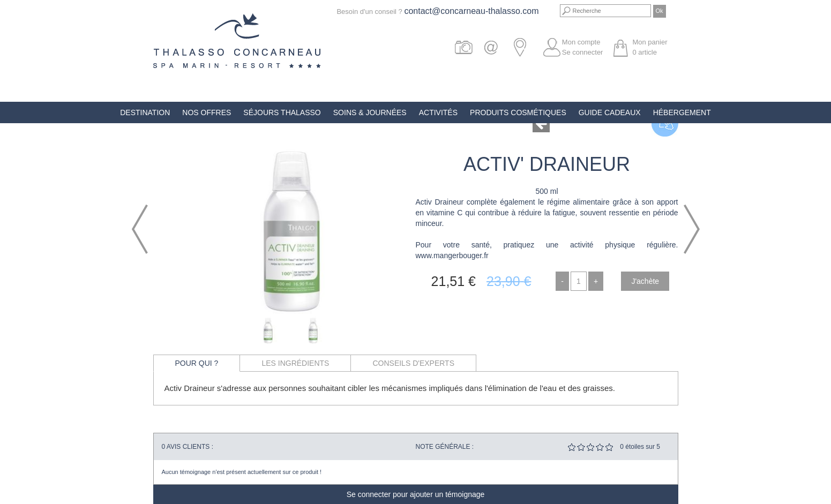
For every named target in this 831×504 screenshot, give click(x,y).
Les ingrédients (295, 363)
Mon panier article (650, 47)
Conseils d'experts (413, 363)
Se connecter (583, 52)
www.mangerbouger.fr (452, 255)
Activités (438, 112)
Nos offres (207, 112)
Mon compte (581, 42)
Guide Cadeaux (610, 112)
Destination (145, 112)
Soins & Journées (370, 112)
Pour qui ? (197, 363)
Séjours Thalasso (282, 112)
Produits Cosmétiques (518, 112)
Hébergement (682, 112)
